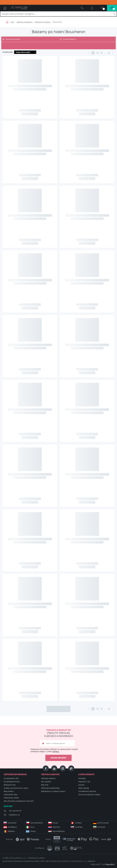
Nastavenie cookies (36, 858)
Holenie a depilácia (24, 22)
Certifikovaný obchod (87, 791)
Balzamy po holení (43, 22)
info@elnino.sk (14, 815)
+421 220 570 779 (15, 811)
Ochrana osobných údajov (89, 795)
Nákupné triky (10, 785)
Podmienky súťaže (11, 798)
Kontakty (82, 778)
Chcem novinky (58, 758)
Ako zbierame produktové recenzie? (19, 801)
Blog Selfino (9, 791)
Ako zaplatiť (46, 782)
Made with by (103, 864)
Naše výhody (84, 788)
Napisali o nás (84, 782)
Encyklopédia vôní (11, 778)
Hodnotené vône (11, 795)
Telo (12, 22)
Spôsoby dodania (48, 778)
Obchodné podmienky (50, 788)
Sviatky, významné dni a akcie (16, 788)
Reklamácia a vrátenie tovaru (53, 791)
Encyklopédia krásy (12, 782)
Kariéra (81, 785)
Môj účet (45, 785)
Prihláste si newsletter (58, 733)
